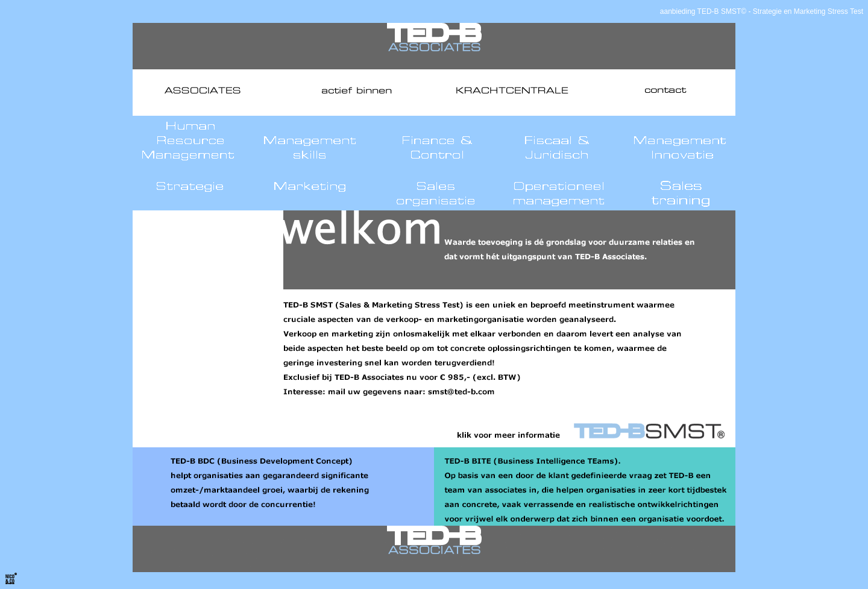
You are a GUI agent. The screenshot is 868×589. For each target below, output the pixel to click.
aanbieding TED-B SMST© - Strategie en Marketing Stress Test (762, 11)
